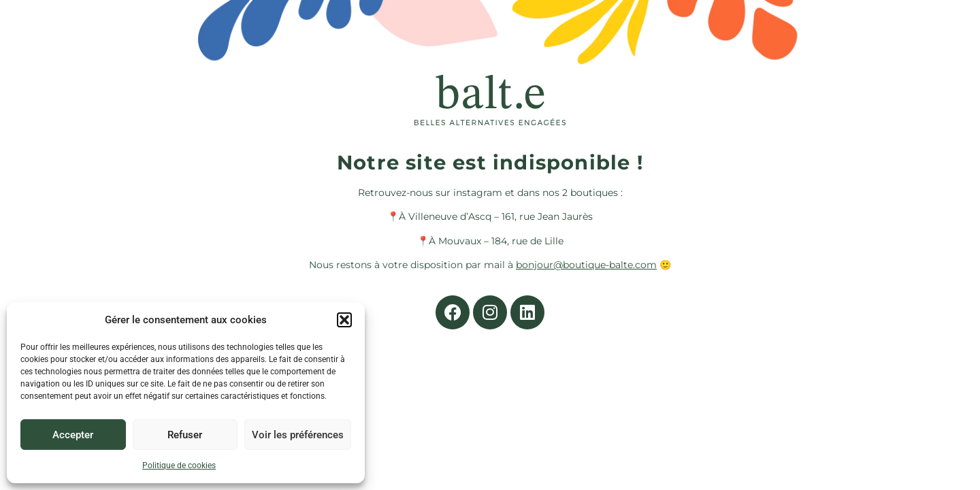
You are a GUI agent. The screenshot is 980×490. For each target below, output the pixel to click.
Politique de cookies (179, 465)
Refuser (185, 435)
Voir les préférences (298, 435)
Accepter (73, 435)
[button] (344, 320)
